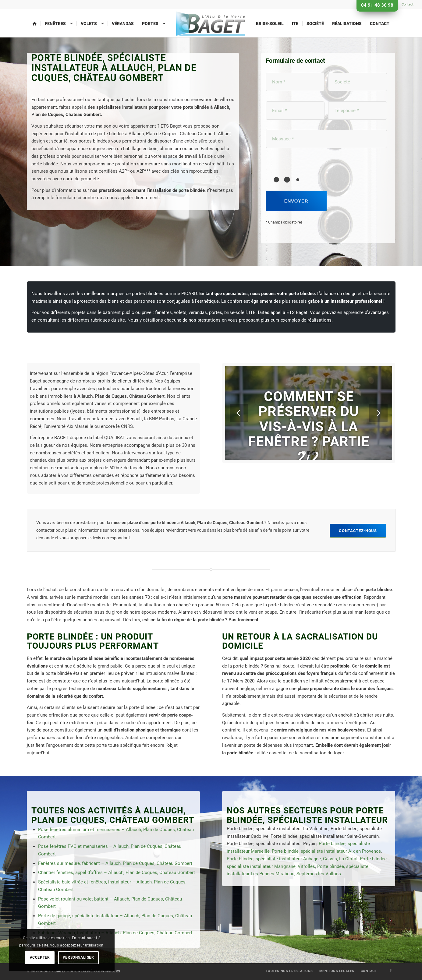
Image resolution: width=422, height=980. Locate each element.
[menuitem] (406, 5)
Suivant (378, 413)
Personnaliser (78, 957)
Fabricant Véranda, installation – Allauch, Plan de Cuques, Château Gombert (115, 933)
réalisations (319, 320)
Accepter (40, 957)
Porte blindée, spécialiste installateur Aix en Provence (326, 851)
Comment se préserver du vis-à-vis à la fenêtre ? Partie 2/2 (309, 427)
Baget (60, 971)
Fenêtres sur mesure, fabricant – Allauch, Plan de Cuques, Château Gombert (115, 863)
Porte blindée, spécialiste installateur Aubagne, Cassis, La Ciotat (292, 859)
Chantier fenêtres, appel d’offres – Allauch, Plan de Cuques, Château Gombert (117, 872)
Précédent (239, 413)
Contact (408, 4)
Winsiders (111, 971)
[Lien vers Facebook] (391, 971)
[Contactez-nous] (358, 531)
